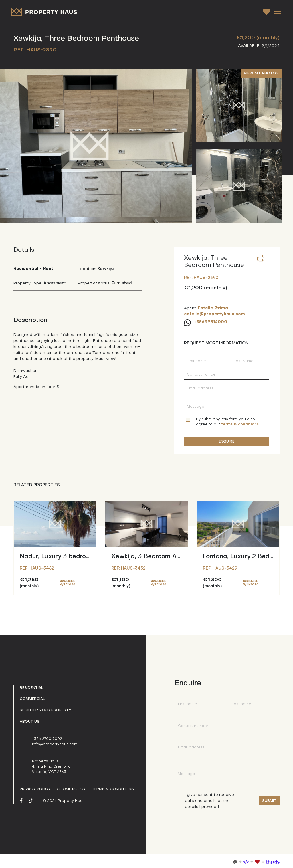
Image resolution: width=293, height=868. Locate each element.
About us (30, 722)
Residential (31, 688)
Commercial (32, 699)
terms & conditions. (240, 425)
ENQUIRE (226, 442)
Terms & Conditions (113, 789)
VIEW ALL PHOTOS (261, 74)
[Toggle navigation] (277, 11)
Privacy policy (35, 789)
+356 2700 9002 (47, 739)
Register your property (45, 710)
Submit (269, 801)
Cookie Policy (71, 789)
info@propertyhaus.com (55, 744)
